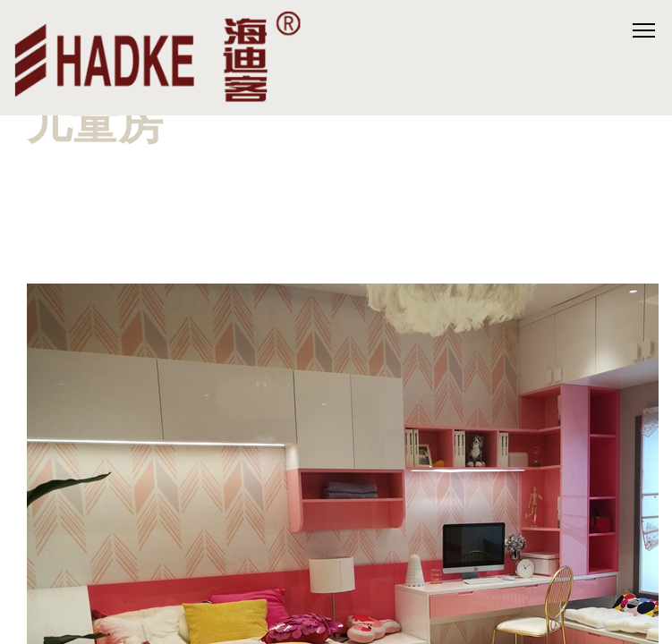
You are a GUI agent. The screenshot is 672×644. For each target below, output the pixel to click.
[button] (336, 192)
